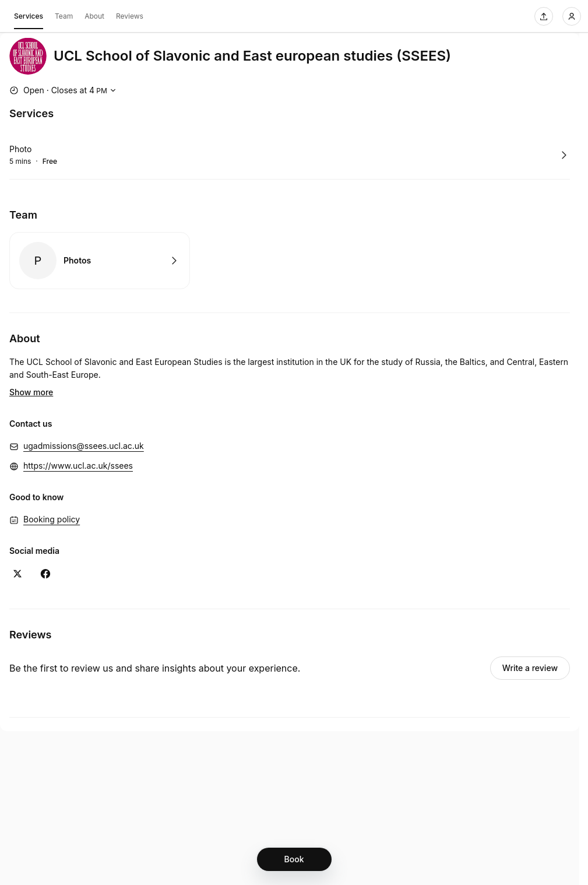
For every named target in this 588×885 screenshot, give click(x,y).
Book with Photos (100, 261)
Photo (20, 149)
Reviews (130, 16)
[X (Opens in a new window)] (17, 556)
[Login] (572, 16)
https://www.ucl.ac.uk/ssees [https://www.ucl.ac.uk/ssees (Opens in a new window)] (78, 448)
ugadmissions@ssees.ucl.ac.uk (84, 428)
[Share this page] (544, 16)
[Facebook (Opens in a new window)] (45, 556)
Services (29, 18)
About (94, 16)
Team (64, 16)
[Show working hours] (64, 90)
